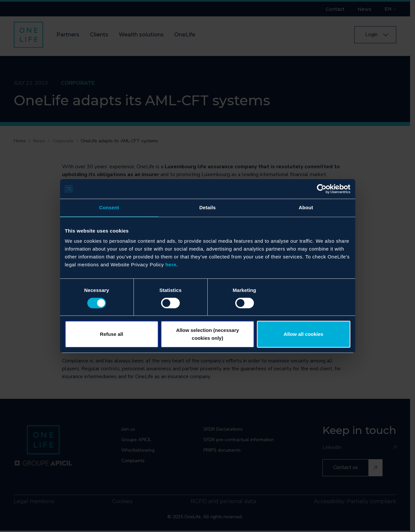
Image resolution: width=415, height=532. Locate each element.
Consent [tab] (109, 207)
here (171, 265)
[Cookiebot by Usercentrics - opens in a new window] (322, 189)
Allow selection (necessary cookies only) (208, 334)
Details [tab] (208, 207)
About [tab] (306, 207)
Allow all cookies (304, 334)
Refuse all (112, 334)
